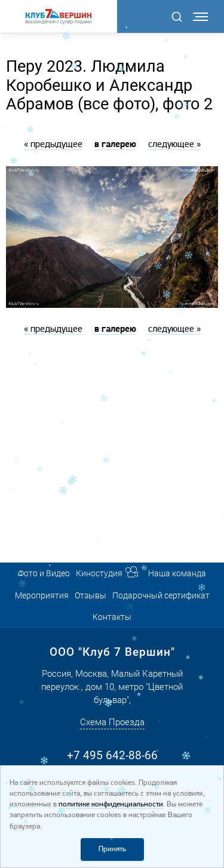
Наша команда (177, 573)
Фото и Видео (44, 573)
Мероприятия (42, 595)
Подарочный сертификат (161, 595)
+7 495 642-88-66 (112, 755)
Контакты (112, 617)
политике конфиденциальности (111, 804)
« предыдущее (53, 145)
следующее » (174, 145)
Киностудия (99, 573)
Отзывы (90, 595)
